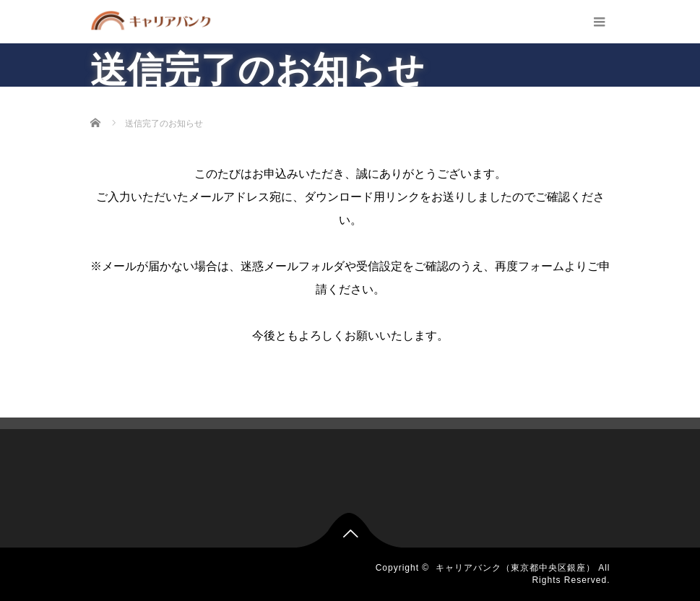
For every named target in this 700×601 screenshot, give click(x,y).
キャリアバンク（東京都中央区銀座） (515, 568)
